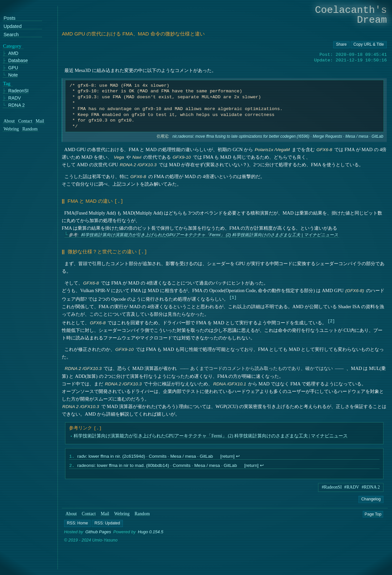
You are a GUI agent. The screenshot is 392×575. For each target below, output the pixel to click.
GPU (13, 68)
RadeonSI (18, 91)
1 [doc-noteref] (233, 296)
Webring (122, 514)
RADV (15, 98)
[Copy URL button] (341, 45)
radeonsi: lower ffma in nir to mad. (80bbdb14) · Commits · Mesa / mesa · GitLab (157, 465)
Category (12, 46)
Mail (105, 514)
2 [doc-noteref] (331, 320)
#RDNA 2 (371, 487)
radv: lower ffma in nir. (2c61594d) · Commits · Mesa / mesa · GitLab (145, 456)
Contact (89, 514)
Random (142, 514)
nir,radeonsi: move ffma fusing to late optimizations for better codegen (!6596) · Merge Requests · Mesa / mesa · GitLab (278, 136)
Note (13, 75)
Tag (7, 83)
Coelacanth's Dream (351, 15)
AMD (13, 53)
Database (18, 61)
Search (11, 34)
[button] (77, 523)
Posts (10, 18)
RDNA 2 (16, 105)
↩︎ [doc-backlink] (238, 456)
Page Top (373, 514)
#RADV (352, 487)
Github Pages (98, 532)
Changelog (371, 499)
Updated (13, 26)
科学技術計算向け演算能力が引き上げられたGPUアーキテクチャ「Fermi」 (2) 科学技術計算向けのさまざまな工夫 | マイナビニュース (209, 234)
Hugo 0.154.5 (151, 532)
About (71, 514)
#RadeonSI (332, 487)
